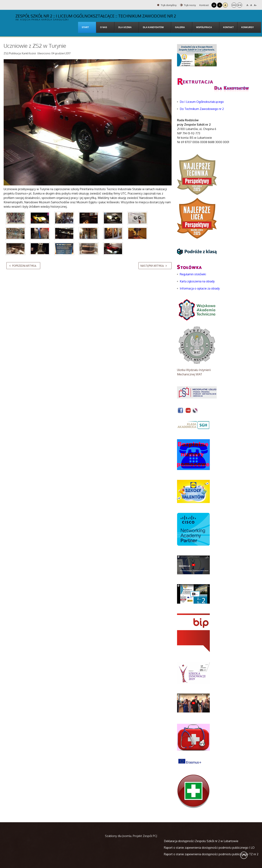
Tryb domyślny (167, 5)
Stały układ (234, 5)
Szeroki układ (240, 5)
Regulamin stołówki (193, 274)
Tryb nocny (188, 5)
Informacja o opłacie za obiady (200, 288)
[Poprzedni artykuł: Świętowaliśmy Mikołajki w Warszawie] (23, 266)
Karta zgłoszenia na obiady (197, 281)
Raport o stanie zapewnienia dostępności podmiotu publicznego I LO (209, 848)
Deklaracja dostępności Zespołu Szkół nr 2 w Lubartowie (201, 841)
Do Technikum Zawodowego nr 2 (202, 109)
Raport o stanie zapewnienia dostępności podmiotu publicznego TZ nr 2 (211, 854)
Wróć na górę (244, 855)
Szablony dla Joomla (118, 836)
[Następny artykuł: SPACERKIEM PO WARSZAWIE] (155, 266)
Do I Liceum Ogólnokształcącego (202, 102)
